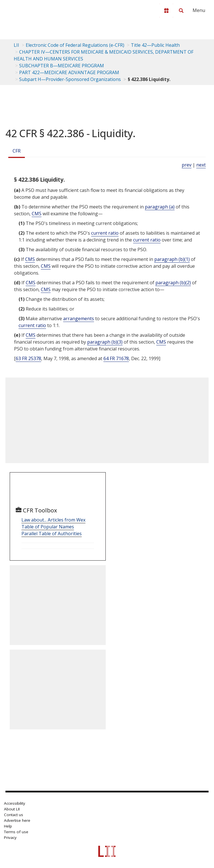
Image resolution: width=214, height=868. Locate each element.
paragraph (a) (160, 207)
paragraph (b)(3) (105, 342)
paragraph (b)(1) (172, 259)
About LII (12, 809)
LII (16, 45)
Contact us (14, 815)
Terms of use (16, 832)
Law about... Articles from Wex (53, 520)
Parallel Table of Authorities (52, 534)
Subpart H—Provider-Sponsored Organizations (70, 79)
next (201, 165)
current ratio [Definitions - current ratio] (105, 233)
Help (8, 826)
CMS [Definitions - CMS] (37, 214)
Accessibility (15, 803)
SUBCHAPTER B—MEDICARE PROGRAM (62, 66)
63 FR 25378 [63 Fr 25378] (28, 358)
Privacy (10, 837)
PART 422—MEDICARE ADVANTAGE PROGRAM (69, 72)
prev (187, 165)
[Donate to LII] (166, 11)
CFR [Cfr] (17, 151)
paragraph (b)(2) (173, 283)
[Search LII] (181, 11)
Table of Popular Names (48, 527)
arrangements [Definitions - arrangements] (79, 319)
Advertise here (17, 820)
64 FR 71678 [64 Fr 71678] (116, 358)
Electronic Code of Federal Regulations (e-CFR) (75, 45)
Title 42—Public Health (155, 45)
